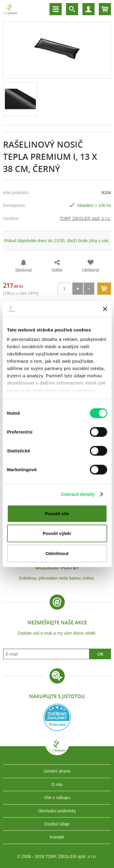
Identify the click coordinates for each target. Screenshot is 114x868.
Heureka (57, 717)
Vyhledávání (72, 9)
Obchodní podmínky (57, 811)
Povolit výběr (57, 533)
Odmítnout (57, 553)
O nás (57, 784)
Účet (88, 9)
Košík (105, 9)
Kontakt (57, 837)
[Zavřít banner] (105, 309)
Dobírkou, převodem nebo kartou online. (57, 578)
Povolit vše (57, 514)
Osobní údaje (57, 824)
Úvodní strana (57, 771)
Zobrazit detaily (78, 494)
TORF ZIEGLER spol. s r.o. (85, 218)
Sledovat (23, 270)
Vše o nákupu (57, 798)
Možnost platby (57, 568)
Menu (56, 9)
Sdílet (57, 270)
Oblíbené (90, 270)
